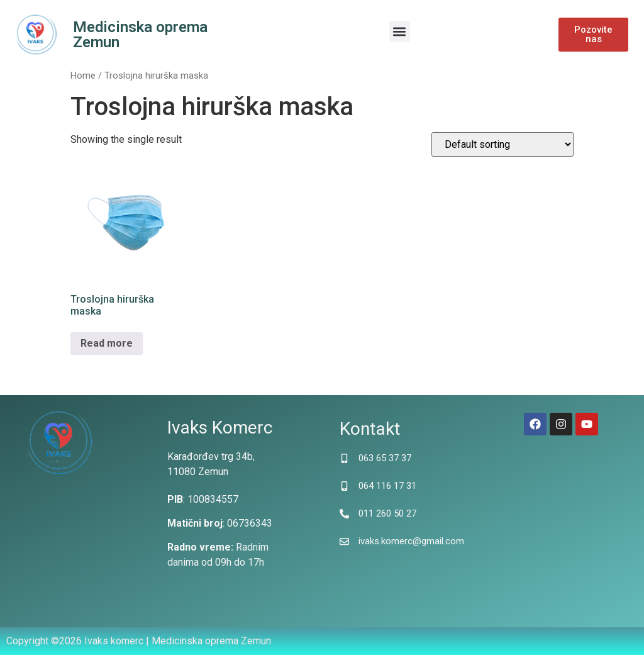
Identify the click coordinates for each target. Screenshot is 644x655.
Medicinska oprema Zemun (140, 35)
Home (83, 76)
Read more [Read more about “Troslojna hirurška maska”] (107, 343)
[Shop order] (502, 144)
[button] (400, 31)
